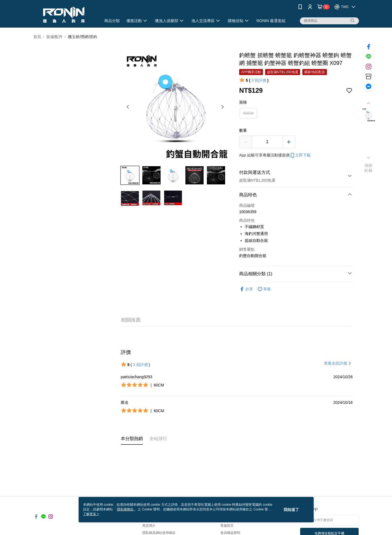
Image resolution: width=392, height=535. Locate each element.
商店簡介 (149, 526)
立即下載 (300, 155)
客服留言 (227, 526)
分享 (246, 289)
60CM (248, 113)
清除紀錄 (368, 168)
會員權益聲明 (230, 533)
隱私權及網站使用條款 (159, 533)
